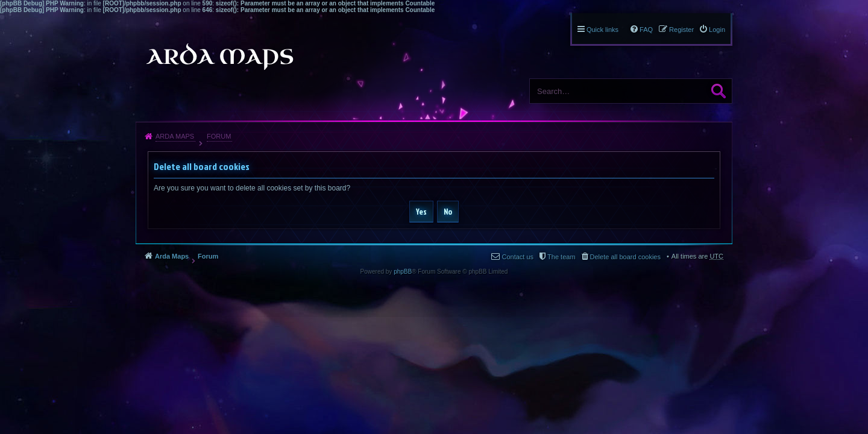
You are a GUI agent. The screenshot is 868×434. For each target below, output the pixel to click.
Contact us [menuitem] (517, 257)
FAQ (646, 30)
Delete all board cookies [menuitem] (625, 257)
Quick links (602, 30)
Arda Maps (175, 136)
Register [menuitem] (681, 30)
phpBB (403, 272)
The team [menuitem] (561, 257)
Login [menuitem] (717, 30)
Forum (219, 136)
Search (719, 91)
